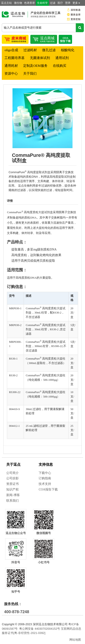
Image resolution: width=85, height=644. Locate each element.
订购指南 (45, 478)
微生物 (18, 3)
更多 (76, 3)
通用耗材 (11, 66)
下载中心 (45, 473)
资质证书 (12, 484)
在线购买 (60, 66)
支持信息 (46, 464)
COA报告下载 (48, 489)
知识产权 (12, 489)
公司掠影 (12, 478)
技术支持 (45, 484)
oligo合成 (11, 50)
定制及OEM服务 (35, 66)
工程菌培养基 (15, 58)
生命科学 (42, 3)
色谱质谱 (29, 3)
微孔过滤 (49, 50)
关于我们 (30, 74)
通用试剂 (62, 58)
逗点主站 (6, 3)
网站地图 (75, 640)
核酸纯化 (68, 50)
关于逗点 (13, 464)
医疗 (60, 3)
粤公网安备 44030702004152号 (40, 629)
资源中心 (11, 74)
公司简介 (12, 473)
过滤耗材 (30, 50)
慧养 (68, 3)
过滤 (53, 3)
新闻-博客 (13, 495)
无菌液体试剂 (40, 58)
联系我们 (12, 501)
